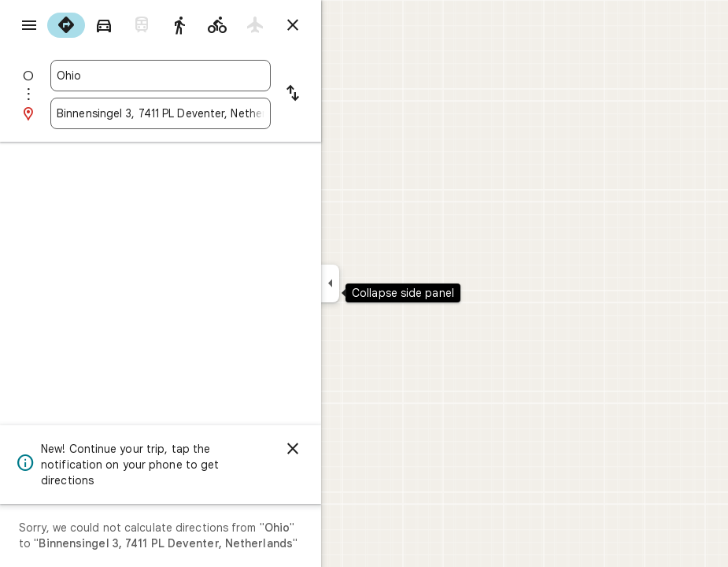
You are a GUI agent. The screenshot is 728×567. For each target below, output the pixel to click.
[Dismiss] (293, 449)
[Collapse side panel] (330, 283)
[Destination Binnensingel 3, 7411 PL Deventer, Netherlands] (161, 113)
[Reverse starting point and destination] (293, 94)
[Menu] (29, 25)
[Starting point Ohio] (161, 76)
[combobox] (161, 76)
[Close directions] (293, 25)
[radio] (66, 25)
